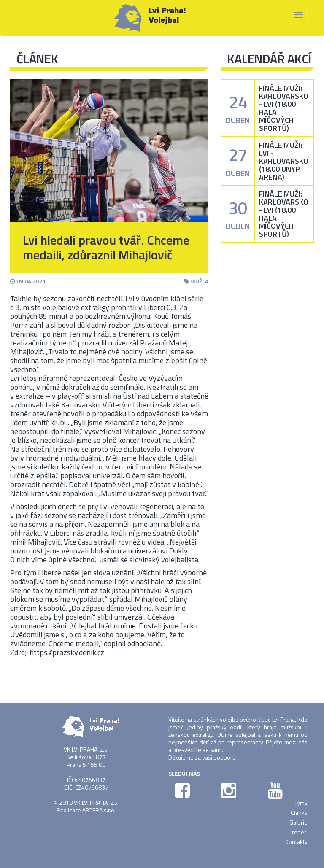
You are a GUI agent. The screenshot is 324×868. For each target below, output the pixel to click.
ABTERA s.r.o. (99, 810)
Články (299, 813)
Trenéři (298, 832)
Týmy (301, 803)
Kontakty (296, 842)
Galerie (298, 822)
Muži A (196, 281)
